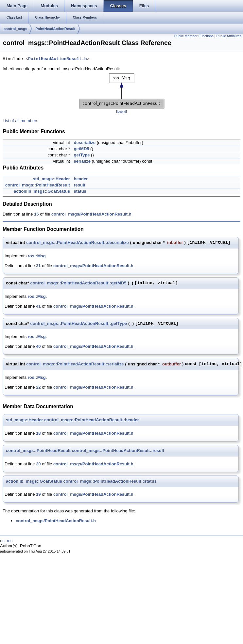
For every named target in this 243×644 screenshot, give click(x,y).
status (80, 191)
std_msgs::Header (51, 179)
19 (38, 494)
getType (82, 155)
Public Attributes (229, 36)
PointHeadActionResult (55, 29)
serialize (82, 161)
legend (121, 112)
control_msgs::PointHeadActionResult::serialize (75, 364)
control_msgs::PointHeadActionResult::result (118, 451)
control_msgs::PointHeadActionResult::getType (78, 323)
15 (36, 214)
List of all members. (21, 121)
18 (38, 433)
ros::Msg (37, 256)
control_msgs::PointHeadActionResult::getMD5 (78, 283)
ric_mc (6, 541)
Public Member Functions (194, 36)
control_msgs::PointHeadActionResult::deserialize (78, 242)
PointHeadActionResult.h (57, 59)
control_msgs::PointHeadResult (38, 185)
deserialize (85, 143)
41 (38, 306)
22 (38, 387)
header (81, 179)
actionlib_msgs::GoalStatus (42, 191)
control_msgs (15, 29)
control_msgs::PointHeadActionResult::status (110, 481)
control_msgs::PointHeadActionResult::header (92, 420)
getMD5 (82, 149)
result (80, 185)
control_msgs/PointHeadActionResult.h (91, 214)
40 (38, 346)
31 (38, 266)
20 (38, 464)
